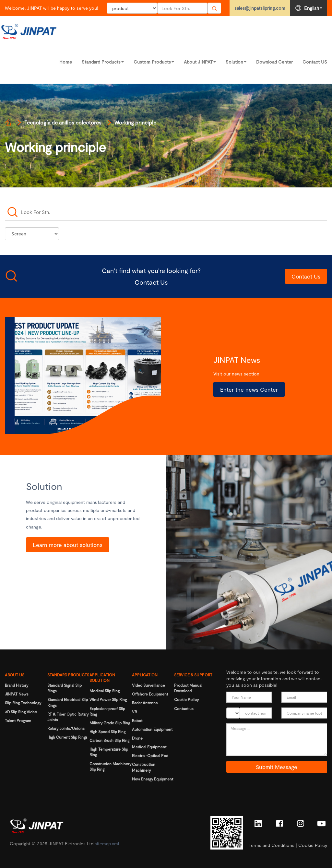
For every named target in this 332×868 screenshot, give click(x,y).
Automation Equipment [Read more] (152, 729)
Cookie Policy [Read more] (186, 699)
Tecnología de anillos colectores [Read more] (63, 122)
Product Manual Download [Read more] (188, 688)
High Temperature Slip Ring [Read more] (109, 752)
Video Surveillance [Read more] (148, 685)
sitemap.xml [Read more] (107, 844)
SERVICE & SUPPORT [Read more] (193, 675)
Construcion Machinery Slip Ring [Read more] (110, 766)
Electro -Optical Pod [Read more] (150, 755)
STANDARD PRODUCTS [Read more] (68, 675)
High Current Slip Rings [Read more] (67, 737)
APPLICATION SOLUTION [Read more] (102, 678)
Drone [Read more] (137, 738)
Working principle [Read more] (135, 122)
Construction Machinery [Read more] (144, 767)
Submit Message (277, 767)
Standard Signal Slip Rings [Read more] (65, 688)
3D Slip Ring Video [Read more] (21, 712)
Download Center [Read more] (274, 62)
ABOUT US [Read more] (15, 675)
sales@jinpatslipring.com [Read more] (260, 8)
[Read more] (8, 123)
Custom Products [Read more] (154, 62)
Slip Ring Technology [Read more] (23, 703)
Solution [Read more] (236, 62)
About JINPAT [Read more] (200, 62)
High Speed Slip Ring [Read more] (107, 731)
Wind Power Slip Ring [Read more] (108, 699)
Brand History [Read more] (17, 685)
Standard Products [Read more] (103, 62)
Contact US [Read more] (315, 62)
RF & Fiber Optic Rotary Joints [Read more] (68, 717)
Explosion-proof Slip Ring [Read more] (107, 711)
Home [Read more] (66, 62)
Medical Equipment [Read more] (149, 747)
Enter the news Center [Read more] (249, 389)
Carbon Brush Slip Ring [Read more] (109, 740)
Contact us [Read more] (184, 708)
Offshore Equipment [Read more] (150, 694)
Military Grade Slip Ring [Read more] (110, 723)
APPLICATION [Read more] (145, 675)
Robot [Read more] (137, 720)
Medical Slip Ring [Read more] (105, 691)
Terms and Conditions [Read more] (272, 845)
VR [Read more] (134, 712)
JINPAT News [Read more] (17, 694)
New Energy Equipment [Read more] (153, 779)
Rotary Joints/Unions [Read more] (66, 728)
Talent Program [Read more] (18, 720)
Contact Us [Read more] (306, 276)
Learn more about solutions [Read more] (68, 545)
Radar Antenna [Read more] (145, 703)
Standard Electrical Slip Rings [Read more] (68, 702)
